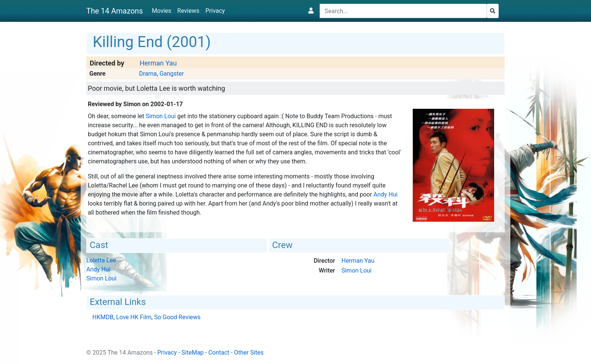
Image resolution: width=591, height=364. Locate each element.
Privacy (215, 11)
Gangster (172, 74)
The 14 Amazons (115, 11)
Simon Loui (161, 116)
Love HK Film (134, 317)
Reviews (188, 11)
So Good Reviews (177, 317)
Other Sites (249, 353)
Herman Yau (158, 63)
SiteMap (193, 353)
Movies (162, 11)
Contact (219, 353)
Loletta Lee (101, 260)
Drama (148, 74)
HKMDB (103, 317)
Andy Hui (386, 194)
